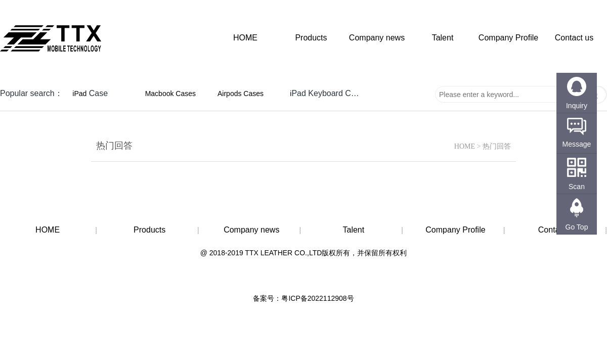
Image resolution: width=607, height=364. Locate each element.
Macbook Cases (170, 94)
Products (311, 38)
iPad (79, 94)
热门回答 (497, 146)
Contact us (574, 38)
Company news (377, 38)
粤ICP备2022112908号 (317, 298)
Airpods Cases (241, 94)
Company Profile (508, 38)
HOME (245, 38)
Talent (443, 38)
